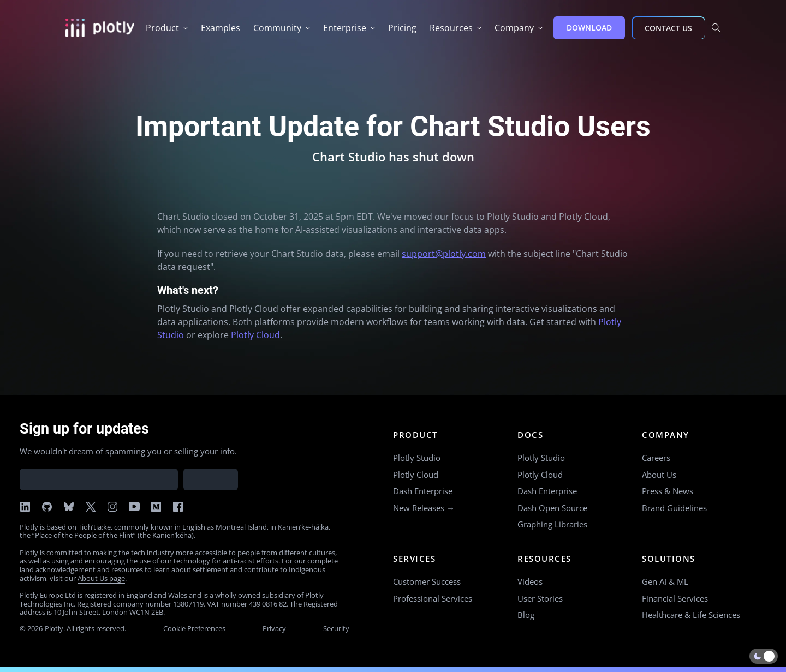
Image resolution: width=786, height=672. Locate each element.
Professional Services (433, 598)
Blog (526, 615)
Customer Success (427, 581)
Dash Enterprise (423, 491)
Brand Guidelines (674, 508)
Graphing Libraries (552, 524)
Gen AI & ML (665, 581)
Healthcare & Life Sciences (691, 615)
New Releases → (424, 508)
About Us (659, 475)
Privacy (274, 628)
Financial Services (675, 598)
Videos (530, 581)
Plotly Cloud (255, 335)
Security (336, 628)
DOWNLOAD (589, 28)
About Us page (101, 578)
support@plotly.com (444, 254)
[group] (167, 28)
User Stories (540, 598)
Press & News (668, 491)
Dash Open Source (552, 508)
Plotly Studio (417, 458)
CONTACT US (668, 28)
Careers (656, 458)
